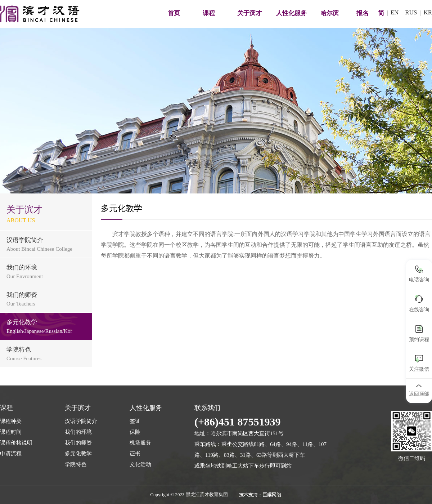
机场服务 (140, 443)
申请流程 (11, 454)
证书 (135, 454)
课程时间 (11, 432)
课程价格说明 (16, 443)
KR (428, 12)
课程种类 (11, 421)
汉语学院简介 (81, 421)
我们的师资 (78, 443)
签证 (135, 421)
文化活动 (140, 464)
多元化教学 (78, 454)
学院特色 (76, 464)
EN (395, 12)
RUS (411, 12)
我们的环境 (78, 432)
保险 (135, 432)
